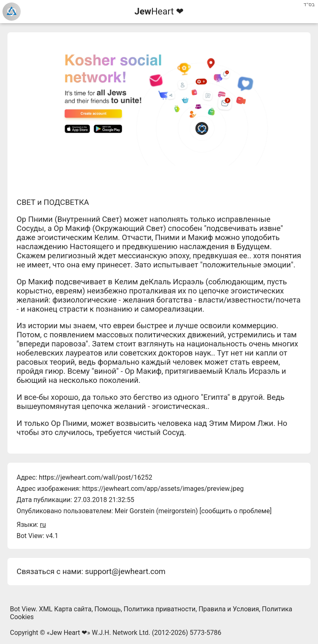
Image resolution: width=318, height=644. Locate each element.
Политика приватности (160, 609)
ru (43, 525)
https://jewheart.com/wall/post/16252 (96, 477)
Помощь (107, 609)
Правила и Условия (229, 609)
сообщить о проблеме (236, 511)
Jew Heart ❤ (68, 633)
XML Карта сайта (65, 609)
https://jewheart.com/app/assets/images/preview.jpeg (163, 489)
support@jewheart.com (125, 572)
